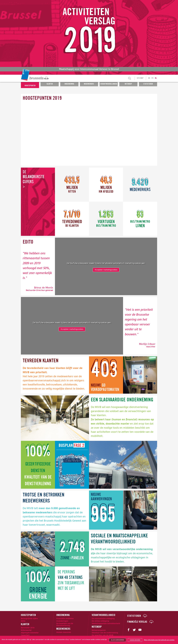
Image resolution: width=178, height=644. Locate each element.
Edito (23, 621)
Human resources (64, 632)
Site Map (140, 78)
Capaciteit (25, 635)
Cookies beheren (135, 640)
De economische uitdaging (103, 619)
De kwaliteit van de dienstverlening (65, 625)
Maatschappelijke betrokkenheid (106, 624)
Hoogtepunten (30, 86)
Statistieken (148, 84)
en (149, 78)
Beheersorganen (99, 630)
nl (156, 78)
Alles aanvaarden (117, 640)
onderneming (122, 400)
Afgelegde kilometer (30, 633)
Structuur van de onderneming (105, 633)
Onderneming (69, 84)
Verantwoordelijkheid (109, 84)
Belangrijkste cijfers (29, 619)
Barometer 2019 (28, 628)
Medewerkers (89, 84)
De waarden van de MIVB (103, 635)
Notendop (128, 84)
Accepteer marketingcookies (106, 270)
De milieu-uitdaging (100, 621)
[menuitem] (35, 78)
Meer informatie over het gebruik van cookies (159, 640)
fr (152, 78)
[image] (140, 375)
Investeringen (62, 621)
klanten (41, 361)
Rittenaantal (26, 630)
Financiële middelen (65, 619)
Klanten (50, 84)
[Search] (130, 79)
